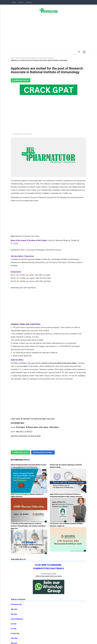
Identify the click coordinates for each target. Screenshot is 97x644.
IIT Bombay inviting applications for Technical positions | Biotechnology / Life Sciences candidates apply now (28, 526)
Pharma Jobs (20, 58)
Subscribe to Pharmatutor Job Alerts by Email (26, 436)
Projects (21, 2)
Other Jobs (19, 432)
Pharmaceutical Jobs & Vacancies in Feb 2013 (39, 58)
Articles (14, 2)
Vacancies (29, 2)
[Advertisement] (49, 31)
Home (13, 58)
